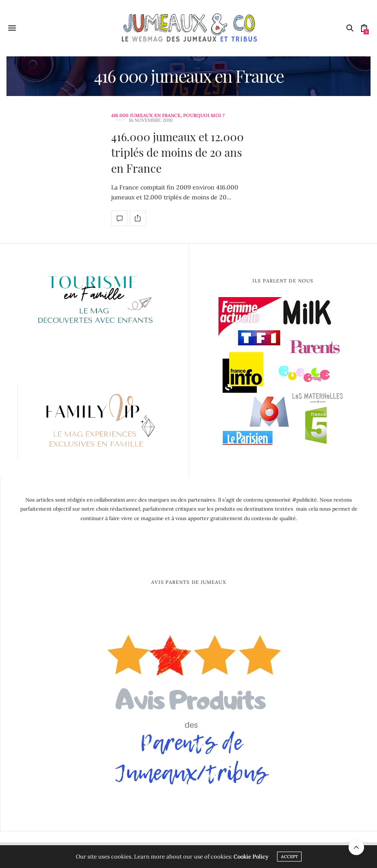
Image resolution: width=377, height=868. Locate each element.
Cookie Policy (251, 857)
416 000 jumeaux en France (146, 116)
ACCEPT (289, 857)
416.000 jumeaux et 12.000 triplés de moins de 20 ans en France (178, 152)
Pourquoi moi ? (204, 116)
